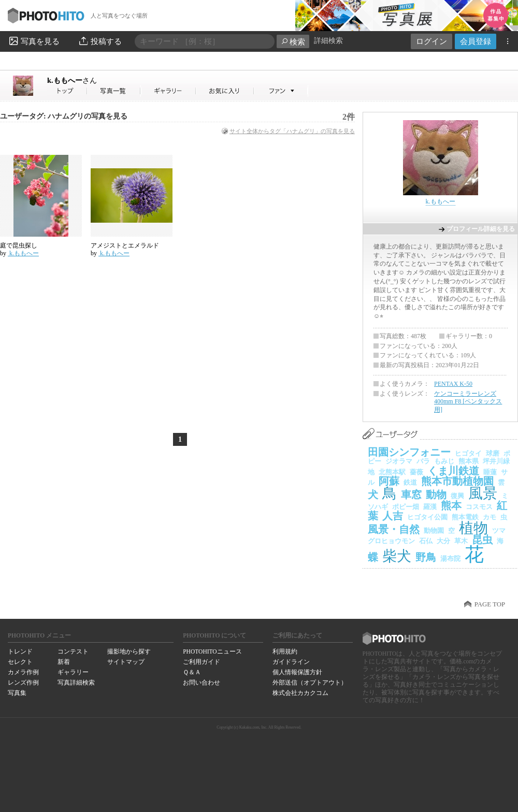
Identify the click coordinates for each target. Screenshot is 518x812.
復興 (457, 496)
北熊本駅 (392, 472)
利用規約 (285, 651)
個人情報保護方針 (297, 672)
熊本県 (469, 461)
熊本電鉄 (465, 517)
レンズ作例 (23, 683)
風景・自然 (394, 529)
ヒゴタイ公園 (427, 517)
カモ (490, 517)
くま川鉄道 (453, 471)
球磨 (493, 453)
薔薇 (416, 472)
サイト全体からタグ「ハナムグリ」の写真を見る (292, 131)
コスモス (479, 507)
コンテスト (73, 651)
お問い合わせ (202, 683)
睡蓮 (490, 472)
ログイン (431, 41)
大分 (443, 541)
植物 (473, 528)
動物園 (434, 531)
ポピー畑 (406, 507)
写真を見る (34, 41)
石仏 (426, 541)
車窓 (411, 495)
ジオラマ (399, 461)
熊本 (451, 505)
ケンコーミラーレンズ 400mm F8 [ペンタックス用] (468, 402)
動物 (436, 495)
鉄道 (410, 482)
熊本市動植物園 (457, 481)
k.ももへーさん (67, 91)
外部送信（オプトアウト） (310, 683)
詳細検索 (328, 41)
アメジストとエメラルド (125, 245)
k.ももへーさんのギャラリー (169, 91)
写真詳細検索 (76, 683)
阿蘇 (389, 481)
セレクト (20, 662)
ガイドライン (291, 662)
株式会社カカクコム (300, 693)
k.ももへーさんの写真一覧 (114, 91)
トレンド (20, 651)
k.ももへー (72, 80)
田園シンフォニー (409, 452)
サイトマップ (126, 662)
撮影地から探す (129, 651)
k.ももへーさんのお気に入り (225, 91)
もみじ (444, 461)
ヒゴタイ (468, 453)
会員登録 (476, 41)
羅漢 (430, 507)
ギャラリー (73, 672)
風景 (483, 493)
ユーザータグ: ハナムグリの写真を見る (64, 116)
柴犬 (397, 556)
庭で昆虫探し (19, 245)
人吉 (393, 516)
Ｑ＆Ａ (192, 672)
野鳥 (426, 557)
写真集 (17, 693)
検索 (293, 42)
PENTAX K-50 (453, 384)
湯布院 (450, 559)
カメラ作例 (23, 672)
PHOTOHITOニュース (212, 651)
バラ (423, 461)
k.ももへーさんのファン (281, 91)
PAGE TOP (490, 604)
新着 (64, 662)
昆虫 (482, 540)
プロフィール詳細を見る (481, 229)
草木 (461, 541)
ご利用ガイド (202, 662)
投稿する (100, 41)
